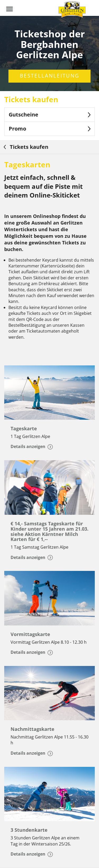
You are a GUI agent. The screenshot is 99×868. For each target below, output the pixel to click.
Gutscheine (51, 115)
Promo (51, 129)
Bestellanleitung (50, 76)
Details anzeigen (32, 446)
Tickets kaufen (25, 147)
